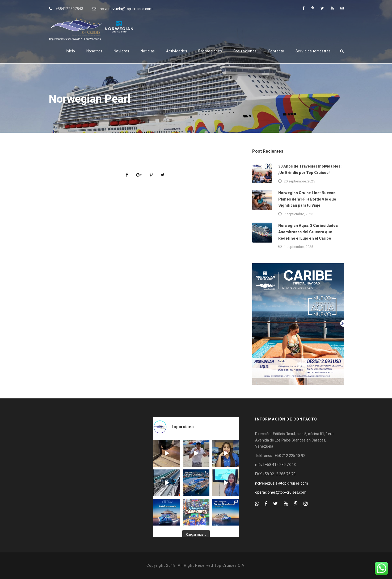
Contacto (276, 51)
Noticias (148, 51)
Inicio (71, 51)
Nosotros (94, 51)
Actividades (177, 51)
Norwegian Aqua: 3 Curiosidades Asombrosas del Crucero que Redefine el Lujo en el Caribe (308, 232)
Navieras (122, 51)
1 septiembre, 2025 (298, 247)
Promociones (210, 51)
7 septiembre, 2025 (298, 214)
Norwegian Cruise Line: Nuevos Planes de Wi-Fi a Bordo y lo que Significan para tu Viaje (307, 199)
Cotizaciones (245, 51)
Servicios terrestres (313, 51)
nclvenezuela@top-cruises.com (126, 9)
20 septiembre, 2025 (299, 181)
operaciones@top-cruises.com (281, 492)
